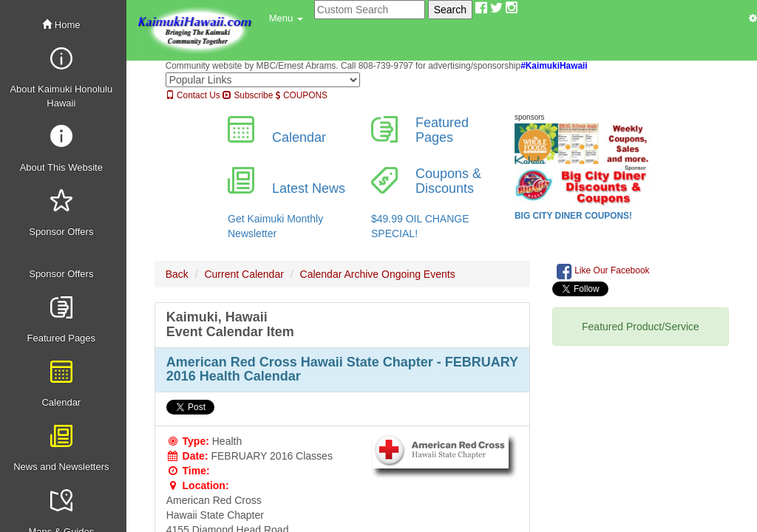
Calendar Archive (340, 274)
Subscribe (248, 95)
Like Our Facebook (603, 271)
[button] (286, 18)
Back (177, 274)
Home (61, 25)
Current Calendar (244, 274)
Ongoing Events (418, 274)
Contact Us (193, 95)
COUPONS (302, 95)
